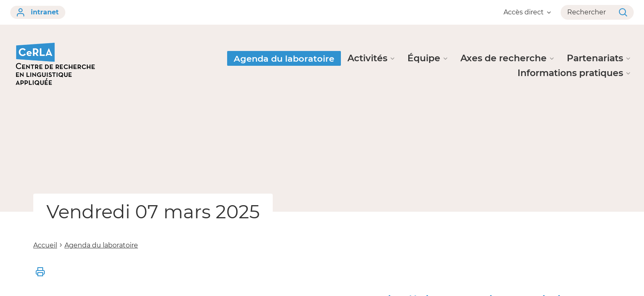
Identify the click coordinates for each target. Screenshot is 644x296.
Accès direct (527, 12)
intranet (38, 12)
